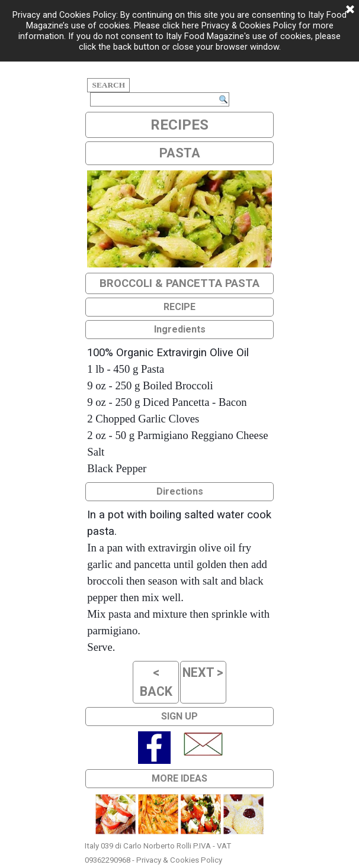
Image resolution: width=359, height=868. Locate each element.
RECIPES (179, 125)
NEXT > (203, 672)
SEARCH (108, 85)
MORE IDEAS (179, 778)
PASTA (180, 153)
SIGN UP (179, 716)
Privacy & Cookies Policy (179, 860)
